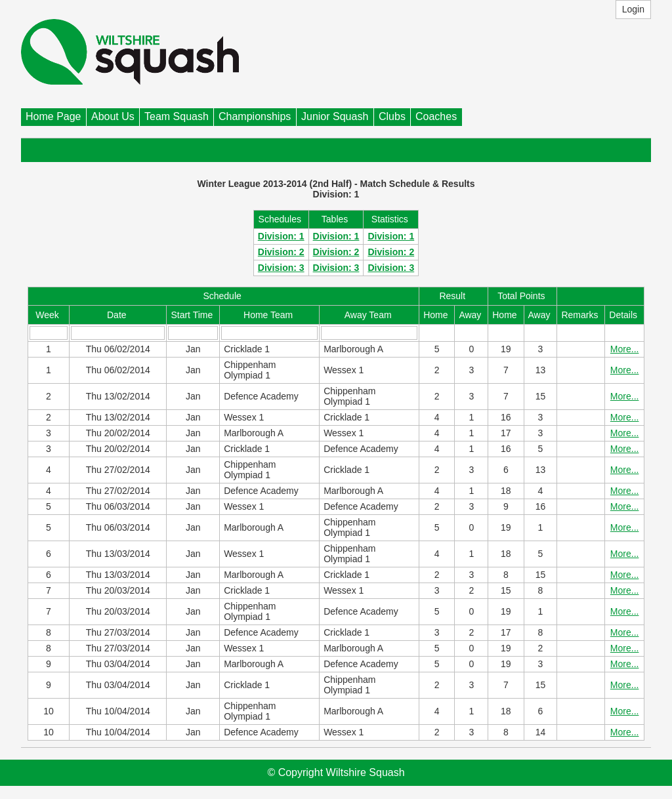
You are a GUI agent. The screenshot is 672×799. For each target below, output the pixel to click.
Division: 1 (281, 236)
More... (625, 349)
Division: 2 (281, 252)
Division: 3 (281, 268)
